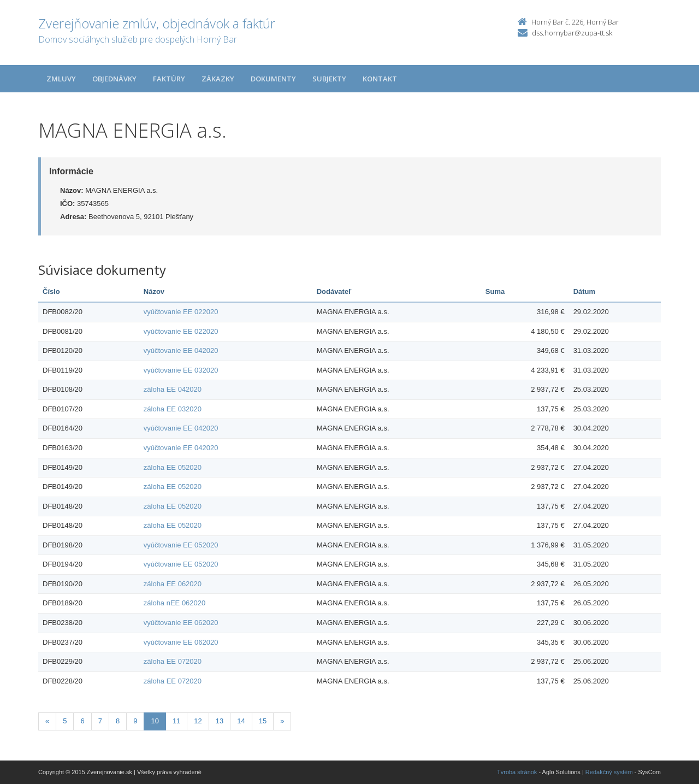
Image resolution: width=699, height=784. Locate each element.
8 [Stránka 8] (118, 721)
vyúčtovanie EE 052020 (181, 545)
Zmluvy (61, 79)
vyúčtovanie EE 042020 (181, 350)
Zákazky (218, 79)
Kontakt (380, 79)
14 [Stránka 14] (241, 721)
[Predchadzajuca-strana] (47, 721)
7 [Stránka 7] (100, 721)
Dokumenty (273, 79)
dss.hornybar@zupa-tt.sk (572, 33)
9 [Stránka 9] (135, 721)
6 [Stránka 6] (82, 721)
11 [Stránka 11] (176, 721)
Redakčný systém (609, 772)
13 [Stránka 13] (220, 721)
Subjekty (329, 79)
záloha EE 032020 (173, 409)
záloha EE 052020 (173, 467)
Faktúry (169, 79)
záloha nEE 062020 (174, 603)
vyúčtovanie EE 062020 (181, 623)
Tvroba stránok (517, 772)
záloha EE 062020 (173, 584)
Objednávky (114, 79)
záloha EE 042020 (173, 389)
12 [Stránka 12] (198, 721)
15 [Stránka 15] (263, 721)
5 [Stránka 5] (65, 721)
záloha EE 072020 (173, 661)
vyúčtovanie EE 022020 (181, 312)
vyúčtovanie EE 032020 (181, 370)
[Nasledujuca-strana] (282, 721)
